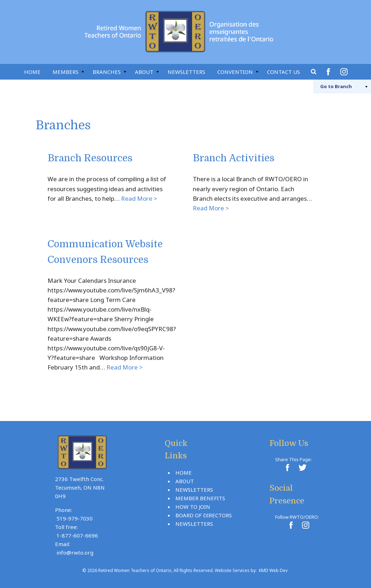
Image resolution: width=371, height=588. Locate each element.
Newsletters (186, 72)
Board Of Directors (204, 515)
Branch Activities (234, 158)
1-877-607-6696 (77, 535)
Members (66, 72)
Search (314, 72)
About (144, 72)
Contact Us (283, 72)
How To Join (193, 507)
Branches (107, 72)
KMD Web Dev (273, 570)
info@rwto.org (75, 552)
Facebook (329, 72)
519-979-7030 (75, 518)
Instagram (345, 72)
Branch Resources (90, 158)
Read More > (139, 198)
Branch (336, 86)
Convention (235, 72)
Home (32, 72)
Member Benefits (200, 498)
